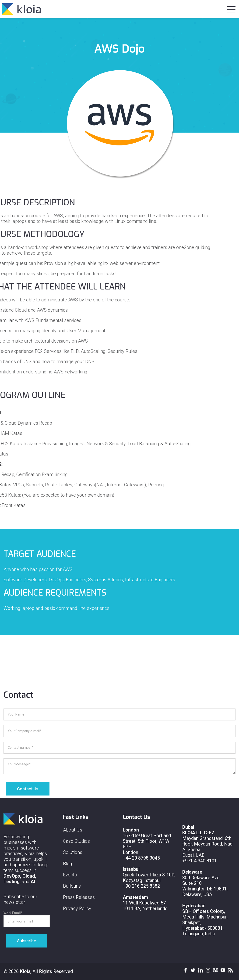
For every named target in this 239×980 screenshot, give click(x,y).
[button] (231, 8)
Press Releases (79, 897)
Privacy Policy (77, 908)
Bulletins (72, 886)
